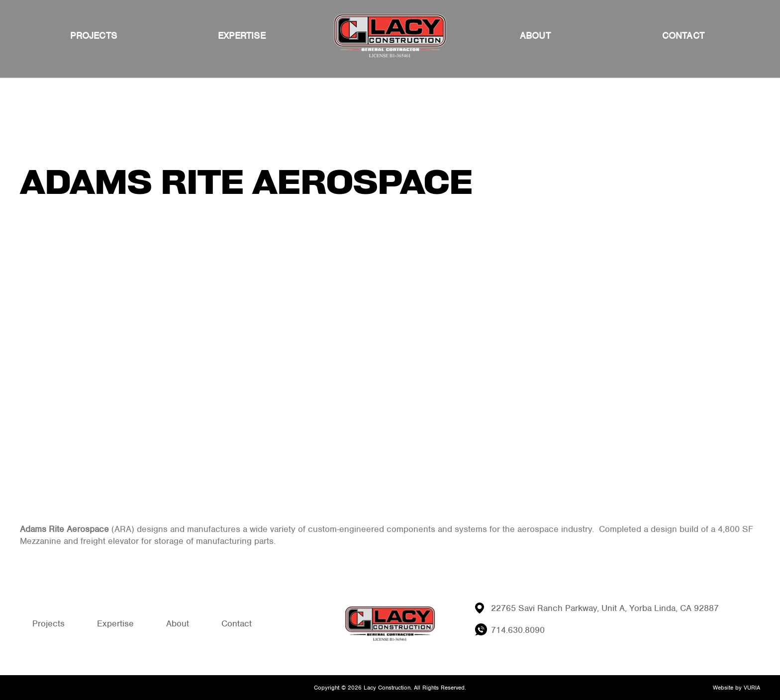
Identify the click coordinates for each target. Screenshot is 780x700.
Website (723, 688)
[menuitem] (94, 36)
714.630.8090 (518, 630)
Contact (683, 36)
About (535, 36)
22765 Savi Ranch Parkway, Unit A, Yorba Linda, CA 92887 (605, 608)
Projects (94, 36)
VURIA (752, 688)
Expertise (242, 36)
